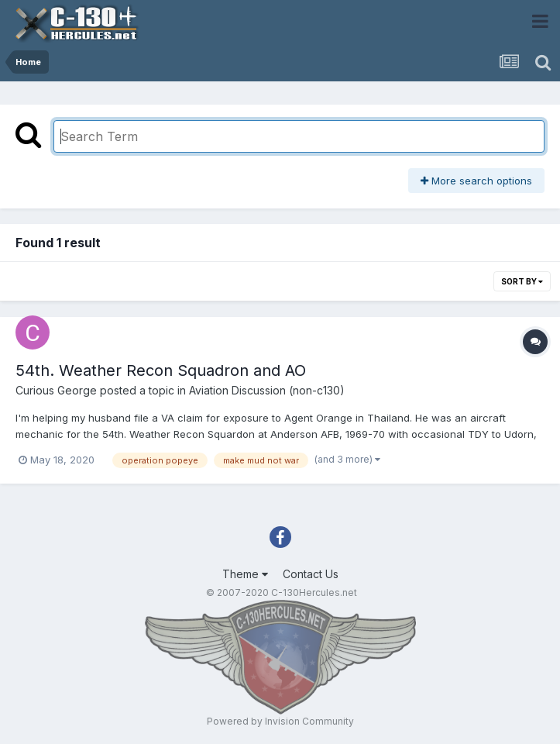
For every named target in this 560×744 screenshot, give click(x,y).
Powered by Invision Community (280, 721)
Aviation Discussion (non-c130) (267, 390)
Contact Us (311, 574)
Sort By (522, 281)
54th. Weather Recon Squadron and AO (161, 370)
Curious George (56, 390)
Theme (245, 574)
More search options (476, 181)
